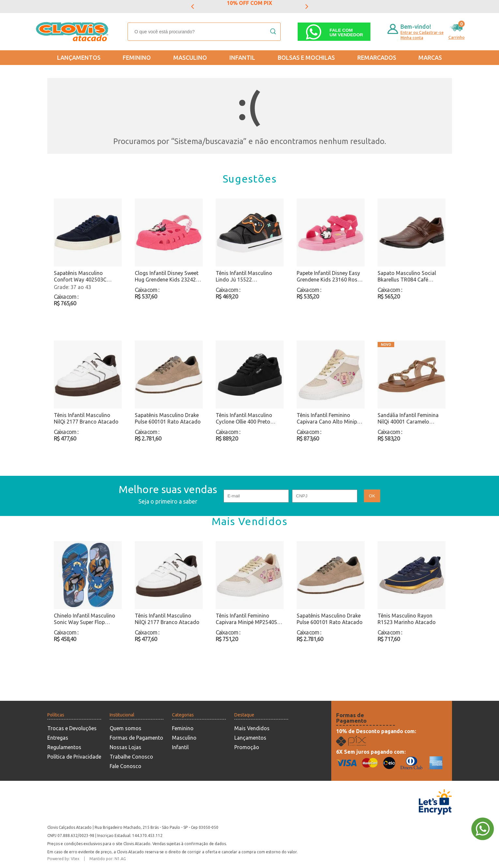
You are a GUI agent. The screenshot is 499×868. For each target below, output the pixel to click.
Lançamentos (79, 57)
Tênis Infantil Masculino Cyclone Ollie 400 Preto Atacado (244, 418)
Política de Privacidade (74, 757)
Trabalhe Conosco (131, 757)
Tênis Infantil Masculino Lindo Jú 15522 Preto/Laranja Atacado (244, 276)
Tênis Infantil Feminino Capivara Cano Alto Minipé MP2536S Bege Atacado (328, 418)
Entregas (58, 738)
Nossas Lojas (125, 747)
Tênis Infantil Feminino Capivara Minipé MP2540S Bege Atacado (246, 619)
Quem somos (125, 728)
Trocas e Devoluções (72, 728)
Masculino (190, 57)
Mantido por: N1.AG (108, 859)
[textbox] (204, 32)
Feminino (137, 57)
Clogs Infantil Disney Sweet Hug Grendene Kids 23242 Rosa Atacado (167, 276)
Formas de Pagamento (136, 738)
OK (372, 496)
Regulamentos (64, 747)
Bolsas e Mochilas (306, 57)
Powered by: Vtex (63, 859)
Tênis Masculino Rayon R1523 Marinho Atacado (407, 619)
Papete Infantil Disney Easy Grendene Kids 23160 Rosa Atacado (328, 276)
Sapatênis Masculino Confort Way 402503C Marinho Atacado (80, 276)
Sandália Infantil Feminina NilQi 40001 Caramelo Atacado (408, 418)
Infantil (242, 57)
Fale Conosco (125, 766)
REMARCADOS (377, 57)
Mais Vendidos (252, 728)
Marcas (430, 57)
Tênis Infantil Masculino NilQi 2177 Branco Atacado (86, 418)
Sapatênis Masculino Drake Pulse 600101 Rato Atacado (168, 418)
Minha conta (412, 38)
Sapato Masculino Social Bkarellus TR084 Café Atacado (407, 276)
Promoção (247, 747)
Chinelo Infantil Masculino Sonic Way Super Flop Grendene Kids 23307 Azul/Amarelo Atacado (85, 619)
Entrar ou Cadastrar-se (422, 32)
